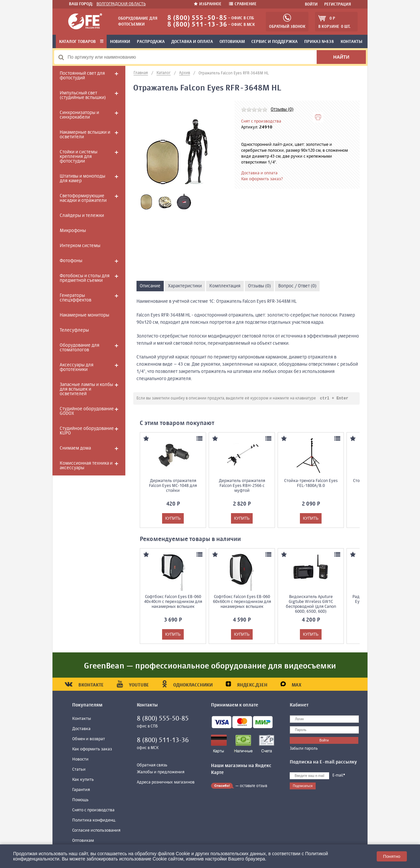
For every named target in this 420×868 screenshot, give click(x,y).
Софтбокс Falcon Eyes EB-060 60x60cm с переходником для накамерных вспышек (242, 602)
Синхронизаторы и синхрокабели (79, 115)
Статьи (79, 770)
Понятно (392, 856)
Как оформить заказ (92, 750)
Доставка (81, 729)
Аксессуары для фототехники (77, 367)
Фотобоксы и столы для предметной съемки (85, 278)
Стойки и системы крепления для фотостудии (79, 157)
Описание (150, 286)
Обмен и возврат (89, 739)
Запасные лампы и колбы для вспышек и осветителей (86, 389)
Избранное (208, 4)
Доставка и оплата (192, 42)
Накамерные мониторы (84, 315)
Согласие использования (96, 831)
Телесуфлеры (74, 330)
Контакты (351, 42)
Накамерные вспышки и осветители (85, 135)
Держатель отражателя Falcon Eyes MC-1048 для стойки (173, 486)
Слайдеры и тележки (82, 216)
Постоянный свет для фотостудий (82, 76)
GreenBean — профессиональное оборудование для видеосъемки (210, 666)
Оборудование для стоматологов (80, 348)
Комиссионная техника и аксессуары (86, 466)
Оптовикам (232, 42)
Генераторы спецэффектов (75, 298)
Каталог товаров (81, 42)
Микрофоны (73, 231)
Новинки (120, 42)
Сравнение (243, 4)
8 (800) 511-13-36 (197, 25)
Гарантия (81, 790)
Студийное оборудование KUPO (87, 431)
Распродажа (151, 42)
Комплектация (225, 286)
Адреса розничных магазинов (166, 783)
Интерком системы (80, 246)
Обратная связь (152, 766)
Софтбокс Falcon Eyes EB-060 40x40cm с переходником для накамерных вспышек (173, 602)
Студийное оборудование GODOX (87, 411)
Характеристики (185, 286)
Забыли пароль (304, 749)
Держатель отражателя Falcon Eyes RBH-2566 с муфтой (242, 486)
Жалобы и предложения (161, 772)
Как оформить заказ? (262, 179)
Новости (80, 760)
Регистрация (338, 5)
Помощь (80, 800)
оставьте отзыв (253, 786)
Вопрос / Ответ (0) (297, 286)
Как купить (83, 780)
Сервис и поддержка (274, 42)
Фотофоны (71, 261)
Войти (311, 5)
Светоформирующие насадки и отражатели (83, 198)
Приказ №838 (319, 42)
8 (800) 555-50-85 (197, 18)
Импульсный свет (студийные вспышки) (83, 95)
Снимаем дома (75, 448)
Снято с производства (93, 810)
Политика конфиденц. (94, 821)
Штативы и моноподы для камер (83, 179)
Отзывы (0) (282, 109)
